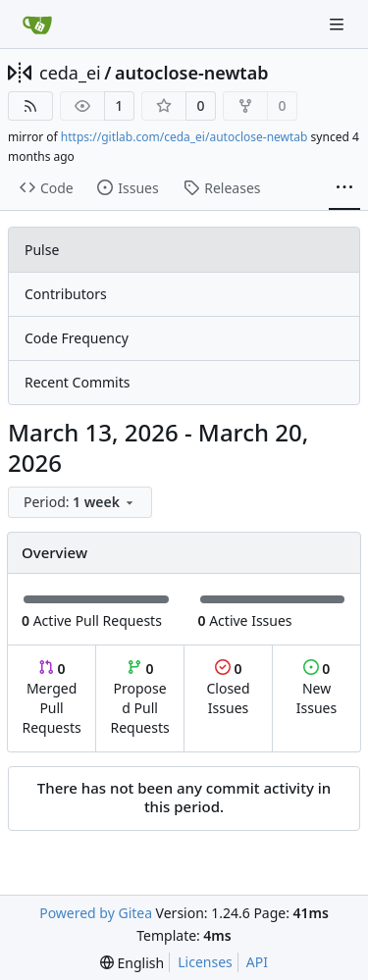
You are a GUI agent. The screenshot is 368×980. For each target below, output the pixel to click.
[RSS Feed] (30, 106)
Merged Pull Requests (51, 698)
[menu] (80, 502)
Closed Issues (228, 688)
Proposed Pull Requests (140, 698)
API (257, 962)
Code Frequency (77, 338)
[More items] (344, 188)
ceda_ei (70, 73)
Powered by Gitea (96, 913)
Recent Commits (77, 382)
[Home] (37, 25)
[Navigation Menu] (339, 24)
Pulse (42, 250)
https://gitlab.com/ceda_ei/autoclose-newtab (184, 137)
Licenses (205, 962)
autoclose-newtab (192, 73)
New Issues (316, 688)
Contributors (66, 294)
